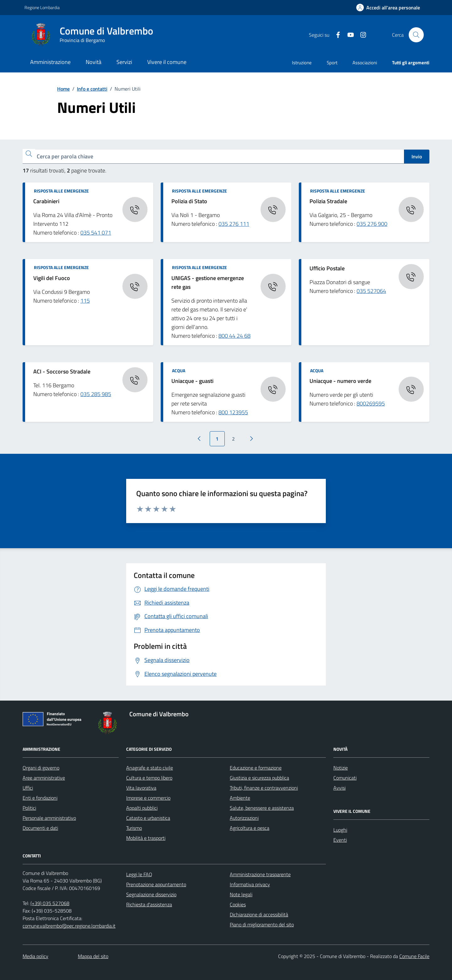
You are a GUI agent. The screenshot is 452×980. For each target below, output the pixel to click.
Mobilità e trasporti (146, 838)
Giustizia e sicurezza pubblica (259, 778)
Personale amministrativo (49, 818)
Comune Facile (414, 956)
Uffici (28, 788)
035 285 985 (96, 394)
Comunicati (345, 778)
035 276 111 (234, 224)
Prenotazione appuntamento (156, 884)
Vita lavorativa (141, 788)
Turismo (134, 828)
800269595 (371, 403)
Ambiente (240, 798)
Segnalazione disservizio (151, 894)
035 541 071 (96, 233)
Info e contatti (92, 89)
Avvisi (339, 788)
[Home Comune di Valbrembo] (94, 35)
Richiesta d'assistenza (149, 904)
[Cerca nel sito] (416, 35)
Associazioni (365, 63)
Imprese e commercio (148, 798)
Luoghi (340, 830)
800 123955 (233, 412)
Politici (29, 808)
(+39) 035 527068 (50, 903)
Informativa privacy (250, 884)
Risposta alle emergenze (61, 191)
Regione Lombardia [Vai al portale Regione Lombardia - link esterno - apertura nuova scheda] (42, 7)
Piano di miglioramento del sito (262, 924)
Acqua (179, 371)
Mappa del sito (93, 956)
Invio (417, 156)
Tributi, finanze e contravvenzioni (264, 788)
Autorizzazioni (244, 818)
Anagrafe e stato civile (150, 768)
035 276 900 (372, 224)
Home (63, 89)
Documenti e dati (40, 828)
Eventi (340, 840)
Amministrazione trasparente (260, 874)
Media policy (35, 956)
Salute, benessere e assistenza (262, 808)
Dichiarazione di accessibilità (259, 914)
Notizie (341, 768)
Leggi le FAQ (139, 874)
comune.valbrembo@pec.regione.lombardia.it (69, 926)
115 (85, 301)
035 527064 (371, 291)
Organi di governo (41, 768)
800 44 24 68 (234, 336)
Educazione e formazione (256, 768)
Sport (332, 63)
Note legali (241, 894)
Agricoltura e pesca (250, 828)
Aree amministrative (44, 778)
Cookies (238, 904)
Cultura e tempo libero (149, 778)
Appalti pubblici (142, 808)
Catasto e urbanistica (148, 818)
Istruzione (302, 63)
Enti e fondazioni (40, 798)
